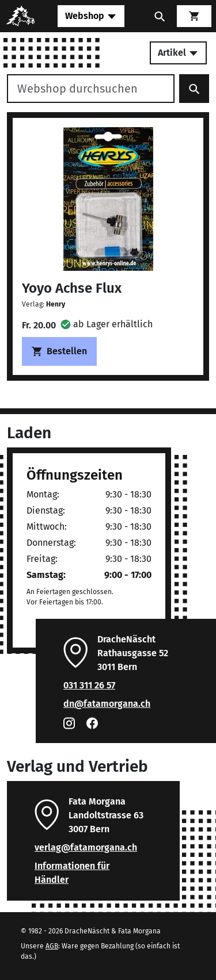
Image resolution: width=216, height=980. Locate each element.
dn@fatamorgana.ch (107, 704)
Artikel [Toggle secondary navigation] (178, 53)
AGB (52, 946)
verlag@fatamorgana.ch (86, 847)
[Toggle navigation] (91, 16)
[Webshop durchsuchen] (91, 89)
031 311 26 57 (89, 685)
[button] (107, 324)
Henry (56, 304)
